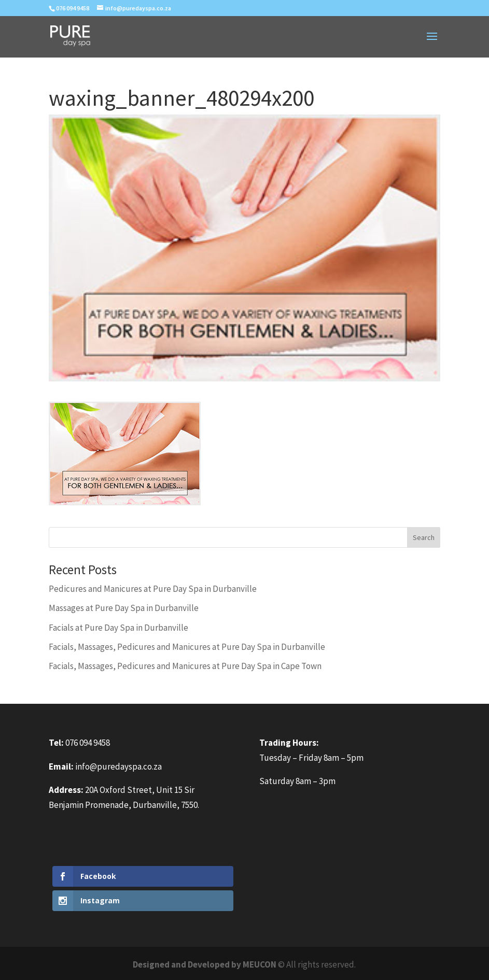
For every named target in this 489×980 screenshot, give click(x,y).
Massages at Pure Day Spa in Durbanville (124, 608)
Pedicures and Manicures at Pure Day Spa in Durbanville (153, 589)
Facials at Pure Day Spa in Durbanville (118, 628)
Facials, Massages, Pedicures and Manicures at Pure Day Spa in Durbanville (187, 647)
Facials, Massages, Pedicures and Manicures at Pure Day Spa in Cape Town (185, 666)
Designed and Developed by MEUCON (205, 964)
